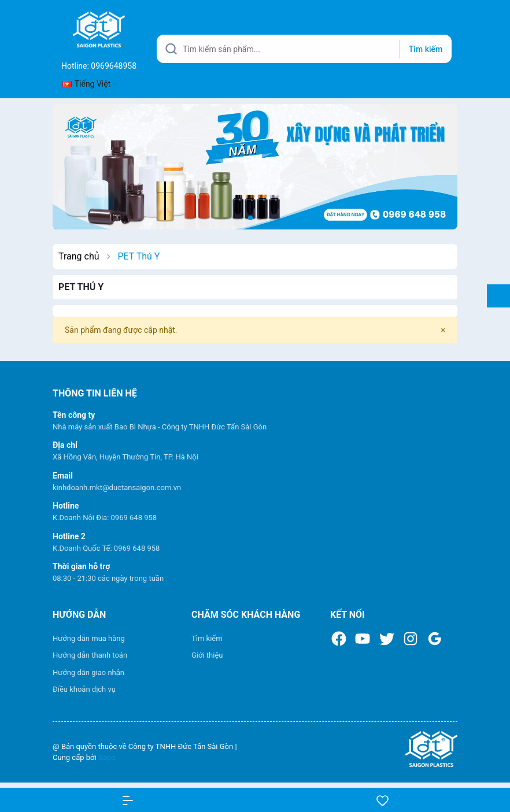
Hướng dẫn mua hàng (89, 638)
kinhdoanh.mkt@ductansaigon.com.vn (117, 487)
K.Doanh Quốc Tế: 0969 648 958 (106, 548)
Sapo (107, 757)
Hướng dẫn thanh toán (90, 655)
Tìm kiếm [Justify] (426, 49)
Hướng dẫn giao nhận (88, 672)
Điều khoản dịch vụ (84, 689)
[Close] (443, 330)
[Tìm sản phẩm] (304, 49)
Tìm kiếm (207, 638)
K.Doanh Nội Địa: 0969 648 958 (105, 518)
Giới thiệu (207, 655)
